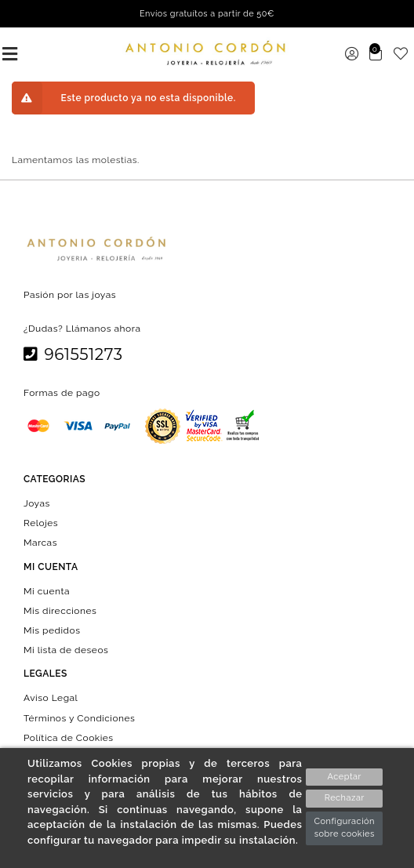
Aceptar (345, 777)
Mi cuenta (47, 590)
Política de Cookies (69, 737)
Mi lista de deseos (66, 650)
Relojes (41, 523)
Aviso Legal (51, 698)
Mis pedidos (52, 630)
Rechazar (345, 798)
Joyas (37, 503)
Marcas (40, 543)
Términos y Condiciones (79, 717)
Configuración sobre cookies (344, 828)
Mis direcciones (60, 610)
